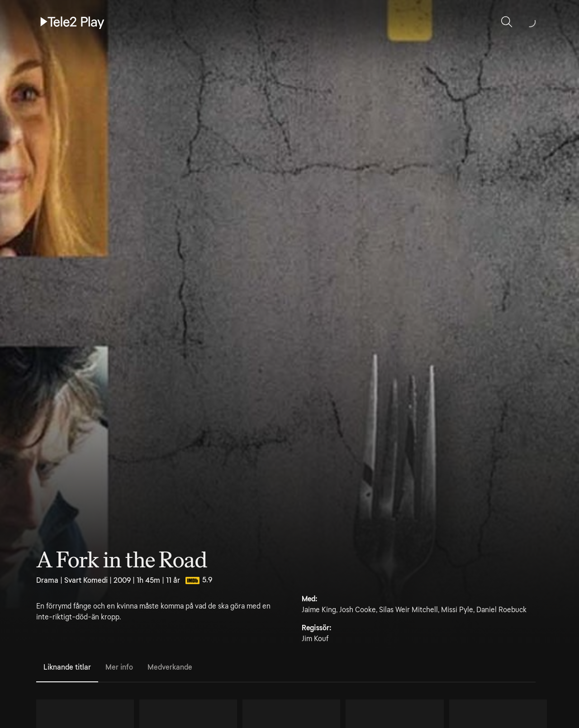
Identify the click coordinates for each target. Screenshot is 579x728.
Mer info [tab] (119, 667)
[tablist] (286, 668)
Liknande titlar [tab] (67, 667)
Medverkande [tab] (170, 667)
